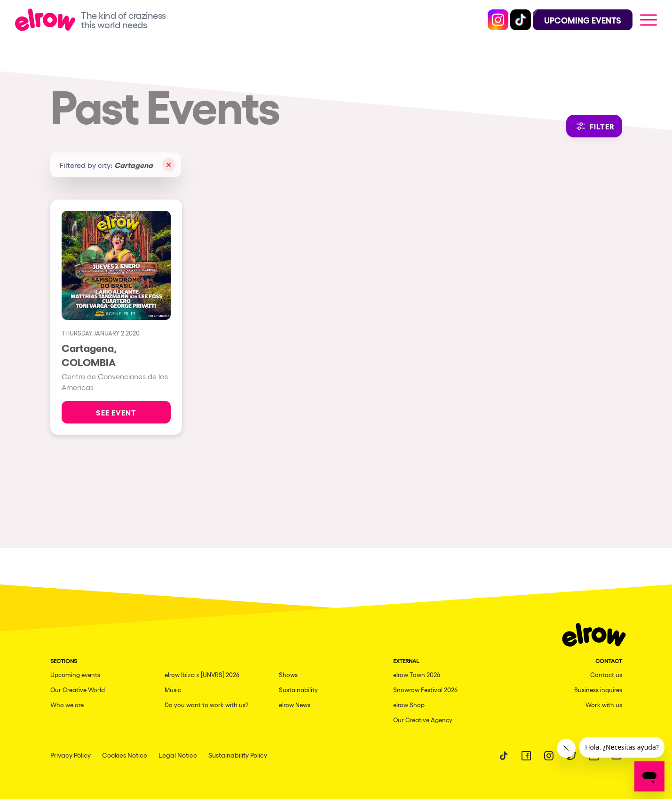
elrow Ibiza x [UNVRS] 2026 (202, 675)
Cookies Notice (125, 755)
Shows (288, 675)
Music (173, 690)
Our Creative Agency (423, 720)
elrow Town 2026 (417, 675)
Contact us (606, 675)
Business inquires (598, 690)
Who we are (67, 705)
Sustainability (298, 690)
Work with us (604, 705)
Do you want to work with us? (207, 705)
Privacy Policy (71, 755)
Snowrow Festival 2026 (425, 690)
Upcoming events (75, 675)
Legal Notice (178, 755)
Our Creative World (78, 690)
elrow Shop (409, 705)
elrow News (295, 705)
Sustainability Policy (238, 755)
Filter (594, 126)
